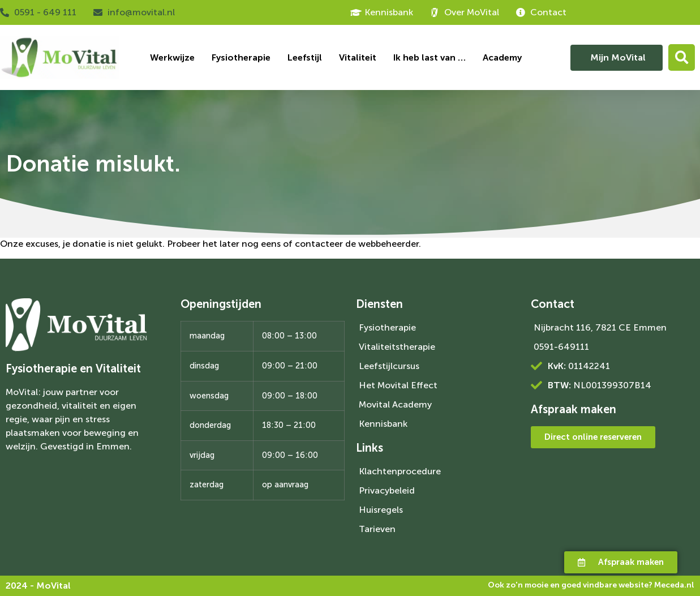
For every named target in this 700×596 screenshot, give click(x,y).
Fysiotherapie (241, 57)
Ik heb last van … (430, 57)
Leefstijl (305, 57)
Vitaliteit (358, 57)
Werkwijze (172, 57)
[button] (682, 57)
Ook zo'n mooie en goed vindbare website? (591, 585)
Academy (502, 57)
